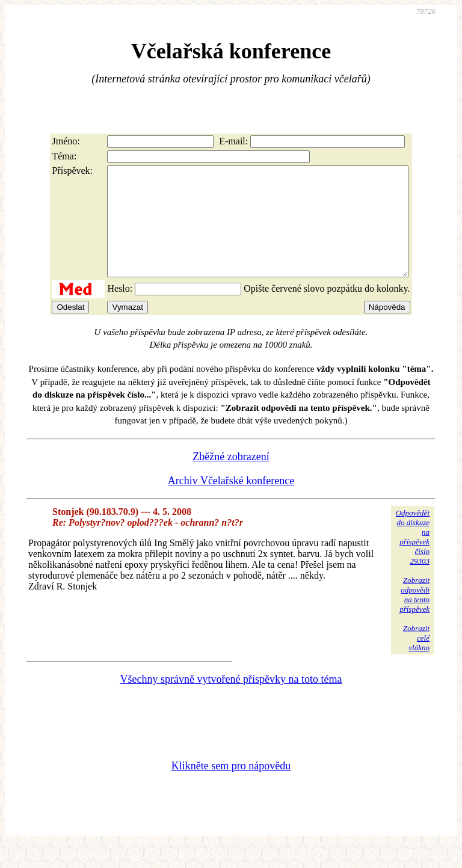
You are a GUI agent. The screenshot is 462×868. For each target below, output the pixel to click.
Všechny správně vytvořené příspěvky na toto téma (231, 701)
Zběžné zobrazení (231, 478)
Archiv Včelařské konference (231, 502)
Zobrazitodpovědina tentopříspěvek (414, 616)
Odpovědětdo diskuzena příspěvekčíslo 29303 (413, 559)
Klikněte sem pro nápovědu (231, 787)
